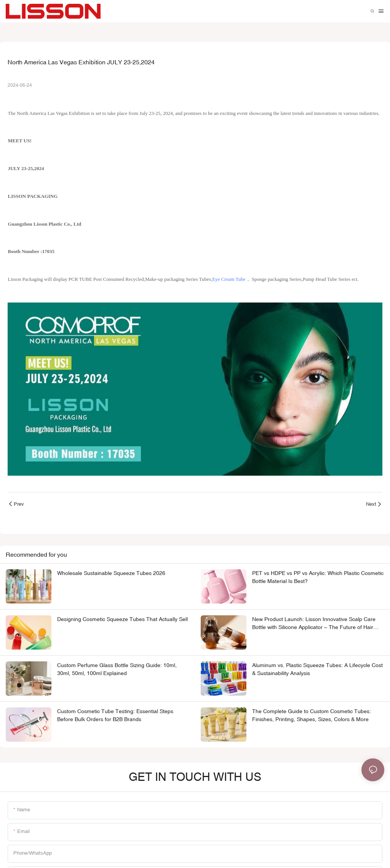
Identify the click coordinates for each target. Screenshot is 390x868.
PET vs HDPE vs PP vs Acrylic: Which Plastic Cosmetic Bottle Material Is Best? (318, 577)
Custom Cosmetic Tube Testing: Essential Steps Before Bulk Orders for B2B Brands (115, 715)
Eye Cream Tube (229, 279)
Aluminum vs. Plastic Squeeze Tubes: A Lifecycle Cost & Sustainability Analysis (317, 669)
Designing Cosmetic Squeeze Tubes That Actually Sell (122, 619)
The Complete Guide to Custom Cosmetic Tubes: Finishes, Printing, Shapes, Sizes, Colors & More (312, 715)
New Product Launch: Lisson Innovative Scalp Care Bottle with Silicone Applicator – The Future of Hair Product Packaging (314, 624)
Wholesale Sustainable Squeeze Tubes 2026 (111, 573)
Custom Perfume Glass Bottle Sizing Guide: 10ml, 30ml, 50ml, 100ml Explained (117, 669)
